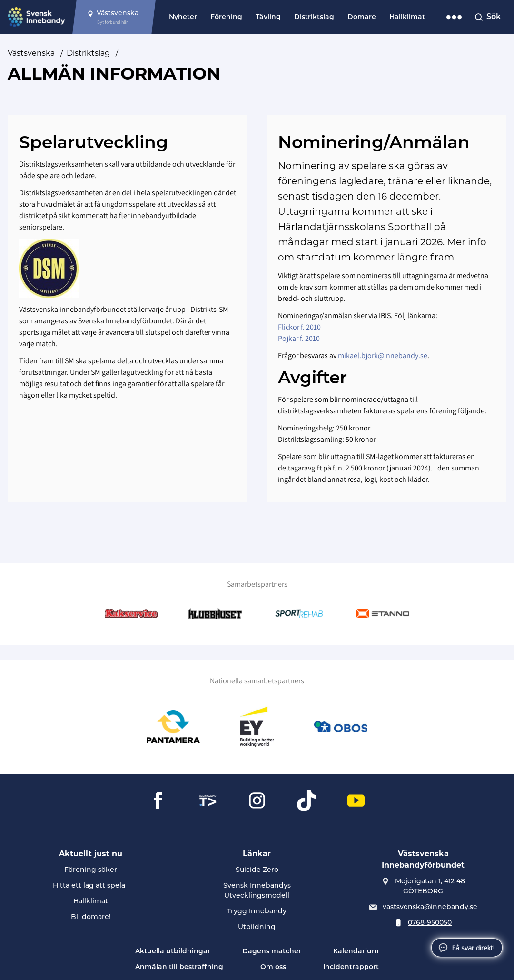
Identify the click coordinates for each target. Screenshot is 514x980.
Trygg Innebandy (257, 912)
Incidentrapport (351, 967)
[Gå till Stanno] (383, 614)
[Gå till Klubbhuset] (215, 614)
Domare (362, 17)
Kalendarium (356, 952)
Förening (226, 17)
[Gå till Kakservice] (131, 614)
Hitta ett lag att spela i (91, 886)
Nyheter (183, 17)
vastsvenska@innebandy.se (430, 907)
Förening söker (91, 870)
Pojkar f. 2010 (299, 338)
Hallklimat (407, 17)
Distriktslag (314, 17)
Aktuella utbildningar (173, 952)
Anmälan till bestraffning (179, 967)
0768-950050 (430, 923)
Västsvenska (31, 53)
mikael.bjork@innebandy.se (383, 355)
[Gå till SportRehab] (299, 614)
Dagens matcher (272, 952)
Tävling (268, 17)
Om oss (273, 967)
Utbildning (257, 927)
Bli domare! (91, 917)
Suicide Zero (257, 870)
